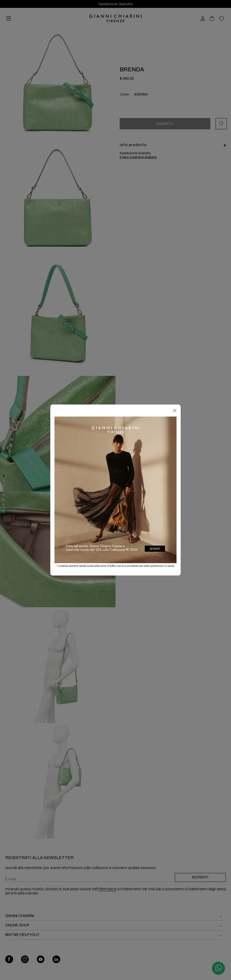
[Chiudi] (175, 411)
